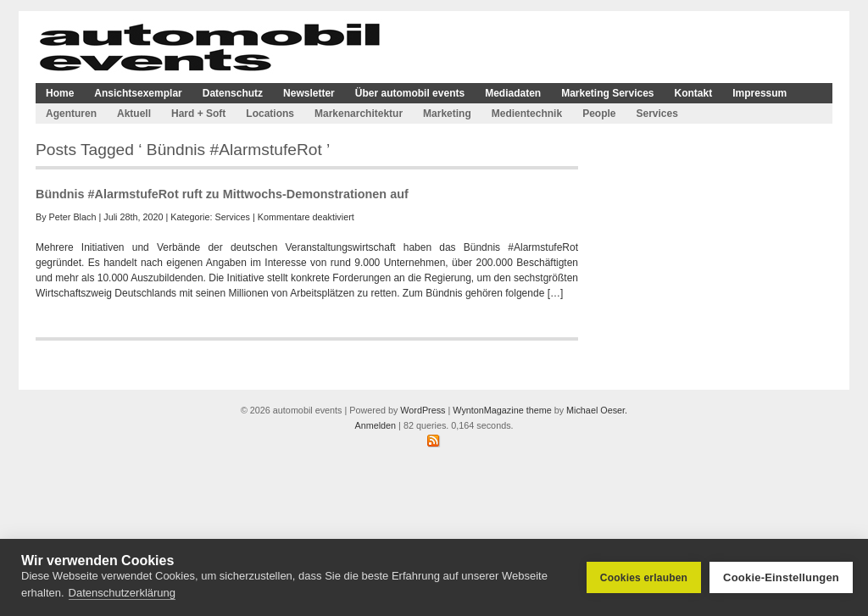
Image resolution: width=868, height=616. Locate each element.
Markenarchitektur (359, 114)
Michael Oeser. (597, 410)
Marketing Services (607, 93)
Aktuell (134, 114)
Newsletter (309, 93)
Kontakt (694, 93)
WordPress (423, 410)
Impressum (759, 93)
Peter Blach (73, 217)
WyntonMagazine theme (502, 410)
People (599, 114)
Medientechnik (527, 114)
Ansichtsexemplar (138, 93)
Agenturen (71, 114)
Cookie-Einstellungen (781, 577)
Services (657, 114)
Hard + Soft (198, 114)
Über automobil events (410, 93)
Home (60, 93)
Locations (270, 114)
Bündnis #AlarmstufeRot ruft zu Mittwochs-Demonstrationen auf (222, 194)
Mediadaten (513, 93)
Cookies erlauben (644, 578)
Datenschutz (233, 93)
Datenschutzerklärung (122, 593)
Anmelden (375, 425)
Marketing (447, 114)
